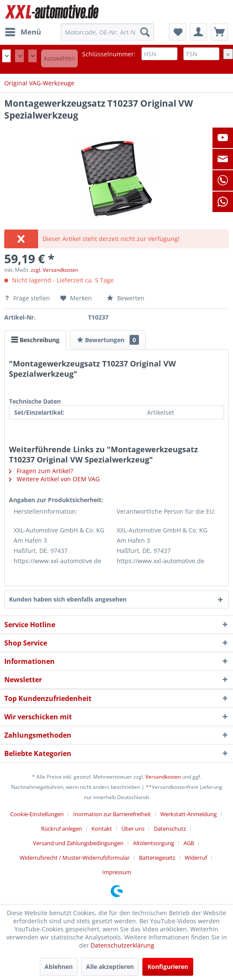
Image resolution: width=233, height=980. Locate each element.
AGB (189, 843)
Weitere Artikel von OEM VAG (54, 479)
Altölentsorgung (153, 843)
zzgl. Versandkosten (55, 270)
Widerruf (196, 858)
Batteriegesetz (157, 858)
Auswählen (59, 58)
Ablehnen (59, 967)
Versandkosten (163, 777)
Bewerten (126, 298)
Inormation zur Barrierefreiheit (112, 814)
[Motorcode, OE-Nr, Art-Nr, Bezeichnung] (107, 32)
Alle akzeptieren (110, 967)
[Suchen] (145, 32)
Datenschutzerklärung (122, 945)
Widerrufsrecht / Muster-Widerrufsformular (75, 858)
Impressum (117, 872)
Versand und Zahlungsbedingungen (78, 843)
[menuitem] (23, 32)
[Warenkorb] (219, 32)
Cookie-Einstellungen (37, 814)
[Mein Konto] (198, 32)
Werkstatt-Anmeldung (189, 814)
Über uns (133, 829)
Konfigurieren (168, 967)
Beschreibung (35, 340)
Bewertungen (108, 340)
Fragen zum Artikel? (41, 471)
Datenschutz (170, 829)
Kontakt (102, 829)
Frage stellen (28, 298)
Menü (23, 31)
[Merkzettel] (177, 32)
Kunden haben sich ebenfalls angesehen (68, 599)
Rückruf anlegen (62, 829)
